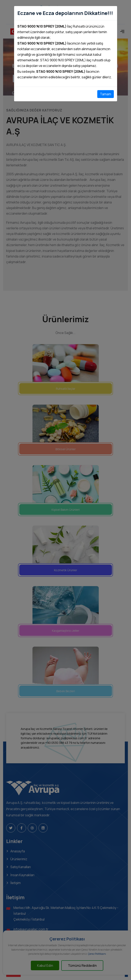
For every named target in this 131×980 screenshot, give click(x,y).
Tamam (106, 94)
